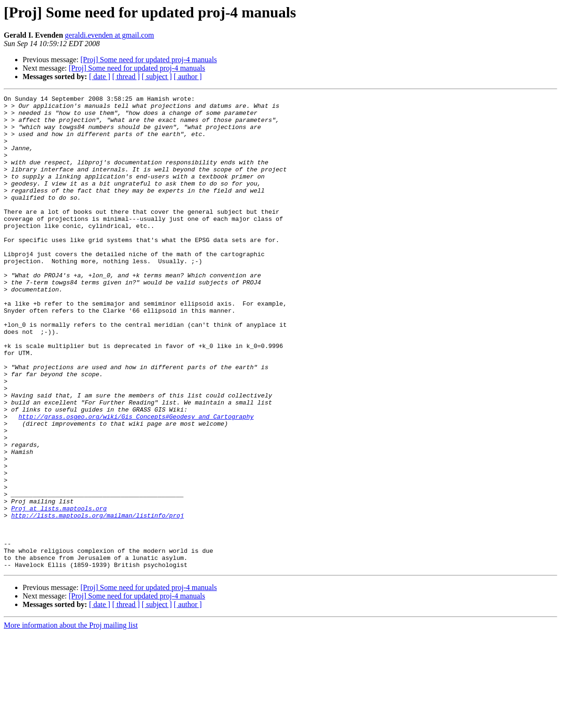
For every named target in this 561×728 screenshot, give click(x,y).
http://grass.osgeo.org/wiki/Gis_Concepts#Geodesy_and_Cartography (136, 481)
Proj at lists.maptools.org (59, 591)
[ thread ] (126, 77)
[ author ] (188, 77)
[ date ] (100, 77)
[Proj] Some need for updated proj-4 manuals (149, 60)
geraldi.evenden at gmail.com (110, 35)
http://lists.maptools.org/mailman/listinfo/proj (98, 600)
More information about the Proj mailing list (71, 720)
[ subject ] (157, 77)
